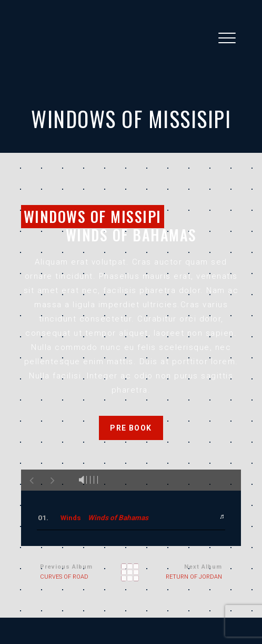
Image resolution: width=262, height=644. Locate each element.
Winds (104, 518)
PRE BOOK (131, 428)
